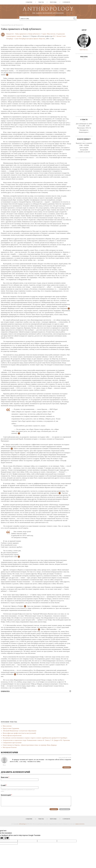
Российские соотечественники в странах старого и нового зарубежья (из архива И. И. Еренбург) (35, 738)
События (29, 2)
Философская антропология (12, 735)
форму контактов (80, 824)
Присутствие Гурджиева (11, 728)
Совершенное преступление (12, 743)
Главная (4, 25)
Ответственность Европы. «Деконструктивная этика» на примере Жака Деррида (30, 745)
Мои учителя (7, 726)
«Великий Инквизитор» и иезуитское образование (19, 731)
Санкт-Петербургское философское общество (30, 39)
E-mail (4, 785)
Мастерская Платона (10, 747)
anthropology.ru (23, 824)
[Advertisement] (36, 707)
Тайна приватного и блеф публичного (27, 34)
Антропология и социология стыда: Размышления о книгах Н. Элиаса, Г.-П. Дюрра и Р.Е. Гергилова (36, 740)
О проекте (66, 2)
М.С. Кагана (57, 36)
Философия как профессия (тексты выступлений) (19, 733)
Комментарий (6, 795)
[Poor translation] (7, 838)
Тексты (40, 2)
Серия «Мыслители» (49, 34)
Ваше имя (5, 777)
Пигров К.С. (19, 25)
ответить (67, 767)
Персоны (53, 2)
